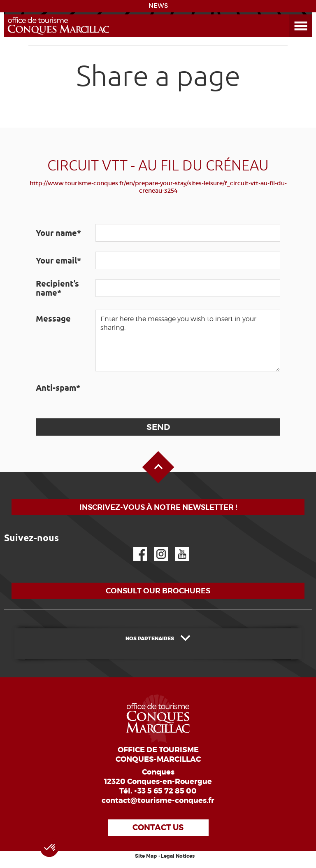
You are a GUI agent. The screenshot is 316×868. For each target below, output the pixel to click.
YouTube (177, 547)
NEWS (158, 6)
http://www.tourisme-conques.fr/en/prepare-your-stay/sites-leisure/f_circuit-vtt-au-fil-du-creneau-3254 (158, 187)
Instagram (155, 547)
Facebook (135, 547)
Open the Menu (291, 15)
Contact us (158, 827)
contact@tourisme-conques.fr (158, 800)
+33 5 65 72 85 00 (165, 791)
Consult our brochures (158, 591)
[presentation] (158, 395)
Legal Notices (178, 856)
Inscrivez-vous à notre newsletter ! (158, 507)
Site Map (146, 856)
